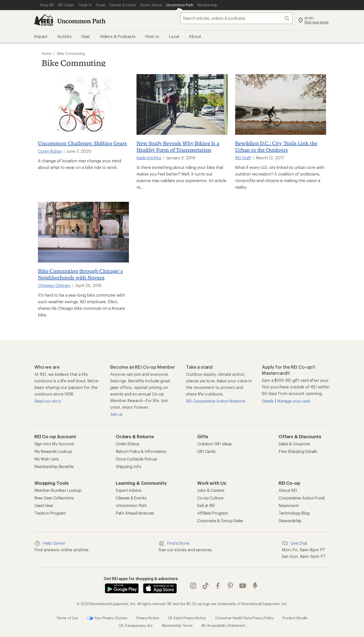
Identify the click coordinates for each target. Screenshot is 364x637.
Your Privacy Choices (107, 618)
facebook (218, 586)
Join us (116, 414)
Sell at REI (206, 505)
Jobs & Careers (211, 490)
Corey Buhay (50, 151)
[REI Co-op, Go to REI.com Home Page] (43, 20)
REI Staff (243, 158)
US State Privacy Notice (187, 618)
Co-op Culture (210, 498)
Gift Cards (206, 451)
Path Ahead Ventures (135, 513)
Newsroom (289, 505)
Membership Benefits (54, 466)
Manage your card (293, 401)
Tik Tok (206, 586)
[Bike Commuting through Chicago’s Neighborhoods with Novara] (83, 232)
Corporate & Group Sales (220, 521)
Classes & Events (131, 498)
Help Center (50, 543)
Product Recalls (295, 618)
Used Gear (44, 505)
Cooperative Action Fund (302, 498)
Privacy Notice (148, 618)
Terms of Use (67, 618)
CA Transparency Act (136, 625)
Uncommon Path (81, 21)
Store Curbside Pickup (136, 459)
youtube (243, 586)
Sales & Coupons (294, 444)
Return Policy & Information (141, 451)
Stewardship (290, 521)
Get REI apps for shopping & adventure (141, 578)
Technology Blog (294, 513)
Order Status (128, 444)
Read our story (48, 401)
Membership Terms (177, 625)
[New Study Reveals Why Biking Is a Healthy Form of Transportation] (182, 104)
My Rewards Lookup (53, 451)
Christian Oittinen (54, 285)
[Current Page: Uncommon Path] (180, 5)
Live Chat (295, 543)
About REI (288, 490)
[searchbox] (236, 18)
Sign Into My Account (54, 444)
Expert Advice (129, 490)
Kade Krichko (149, 158)
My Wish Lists (47, 459)
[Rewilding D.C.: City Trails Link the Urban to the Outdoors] (281, 104)
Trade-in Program (50, 513)
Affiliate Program (213, 513)
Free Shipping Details (298, 451)
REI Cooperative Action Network (216, 401)
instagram (193, 586)
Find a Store (174, 543)
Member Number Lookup (58, 490)
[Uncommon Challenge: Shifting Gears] (83, 104)
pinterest (230, 586)
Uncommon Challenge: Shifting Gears (82, 143)
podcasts (255, 586)
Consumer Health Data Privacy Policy (244, 618)
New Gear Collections (54, 498)
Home (47, 53)
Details (268, 401)
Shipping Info (129, 466)
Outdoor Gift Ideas (214, 444)
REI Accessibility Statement (223, 625)
